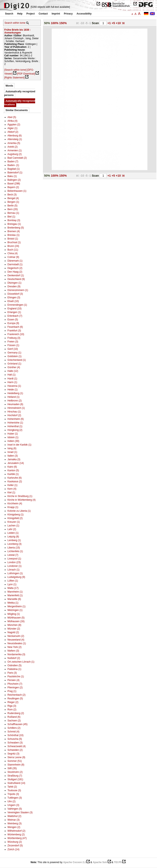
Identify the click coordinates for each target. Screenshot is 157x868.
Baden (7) (13, 162)
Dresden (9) (14, 286)
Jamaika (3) (14, 459)
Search (9, 14)
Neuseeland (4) (16, 640)
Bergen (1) (13, 202)
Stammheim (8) (16, 765)
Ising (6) (12, 448)
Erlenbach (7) (15, 316)
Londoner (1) (15, 566)
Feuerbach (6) (15, 327)
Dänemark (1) (15, 261)
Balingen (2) (14, 180)
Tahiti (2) (12, 787)
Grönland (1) (14, 364)
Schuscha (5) (15, 739)
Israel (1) (12, 452)
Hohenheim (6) (16, 419)
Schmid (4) (13, 732)
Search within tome (15, 23)
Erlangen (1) (14, 312)
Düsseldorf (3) (15, 294)
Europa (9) (13, 323)
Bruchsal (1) (14, 242)
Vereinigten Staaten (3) (20, 812)
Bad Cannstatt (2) (17, 158)
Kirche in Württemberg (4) (22, 500)
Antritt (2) (13, 147)
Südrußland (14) (16, 783)
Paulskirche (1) (16, 676)
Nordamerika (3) (16, 654)
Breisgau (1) (14, 224)
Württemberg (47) (17, 838)
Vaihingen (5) (15, 809)
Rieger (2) (13, 702)
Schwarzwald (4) (17, 746)
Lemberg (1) (14, 540)
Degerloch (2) (15, 268)
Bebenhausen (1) (17, 191)
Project (31, 14)
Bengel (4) (13, 198)
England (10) (15, 309)
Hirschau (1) (14, 412)
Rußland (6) (14, 717)
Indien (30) (13, 441)
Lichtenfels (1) (15, 551)
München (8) (14, 625)
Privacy (68, 14)
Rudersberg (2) (16, 713)
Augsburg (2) (15, 154)
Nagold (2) (13, 632)
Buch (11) (13, 250)
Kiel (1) (11, 492)
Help (20, 14)
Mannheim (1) (15, 592)
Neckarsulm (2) (16, 636)
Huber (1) (13, 434)
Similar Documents (17, 110)
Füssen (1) (13, 345)
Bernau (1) (13, 213)
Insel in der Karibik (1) (20, 445)
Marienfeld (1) (15, 595)
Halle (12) (13, 371)
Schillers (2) (14, 728)
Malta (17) (13, 588)
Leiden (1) (13, 533)
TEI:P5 (118, 862)
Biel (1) (11, 217)
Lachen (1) (13, 526)
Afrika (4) (13, 121)
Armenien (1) (15, 150)
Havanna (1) (14, 386)
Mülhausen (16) (16, 621)
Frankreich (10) (16, 334)
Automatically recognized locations (20, 103)
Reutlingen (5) (15, 699)
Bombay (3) (14, 220)
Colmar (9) (13, 257)
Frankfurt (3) (14, 331)
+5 (114, 23)
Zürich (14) (13, 849)
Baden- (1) (13, 165)
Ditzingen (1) (15, 283)
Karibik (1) (13, 474)
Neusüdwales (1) (17, 643)
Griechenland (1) (17, 360)
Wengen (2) (14, 827)
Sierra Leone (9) (16, 757)
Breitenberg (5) (16, 228)
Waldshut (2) (15, 816)
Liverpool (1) (14, 559)
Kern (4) (12, 489)
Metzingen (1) (15, 610)
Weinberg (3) (15, 823)
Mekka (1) (13, 603)
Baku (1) (12, 176)
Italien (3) (13, 456)
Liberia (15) (14, 548)
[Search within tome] (15, 70)
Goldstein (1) (15, 356)
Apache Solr (100, 862)
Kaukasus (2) (15, 481)
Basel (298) (14, 184)
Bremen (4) (14, 231)
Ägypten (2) (14, 125)
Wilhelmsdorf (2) (16, 831)
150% (63, 23)
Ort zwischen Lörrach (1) (21, 662)
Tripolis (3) (13, 794)
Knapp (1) (13, 507)
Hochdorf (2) (14, 415)
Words (9, 86)
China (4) (13, 253)
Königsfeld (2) (15, 518)
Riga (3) (12, 706)
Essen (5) (13, 320)
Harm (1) (12, 382)
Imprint (56, 14)
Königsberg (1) (16, 515)
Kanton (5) (13, 470)
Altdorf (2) (13, 132)
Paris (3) (12, 673)
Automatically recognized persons (20, 93)
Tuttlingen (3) (15, 798)
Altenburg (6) (15, 136)
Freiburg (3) (14, 338)
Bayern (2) (13, 187)
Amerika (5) (14, 143)
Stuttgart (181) (15, 779)
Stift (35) (12, 768)
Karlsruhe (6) (15, 478)
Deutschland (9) (16, 279)
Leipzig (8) (13, 537)
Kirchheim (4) (15, 504)
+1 (109, 23)
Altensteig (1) (15, 139)
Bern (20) (13, 209)
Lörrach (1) (14, 570)
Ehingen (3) (14, 298)
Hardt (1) (12, 379)
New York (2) (15, 647)
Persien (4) (14, 680)
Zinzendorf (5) (15, 846)
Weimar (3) (14, 820)
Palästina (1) (14, 669)
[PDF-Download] (26, 74)
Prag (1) (12, 691)
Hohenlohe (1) (15, 423)
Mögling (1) (14, 614)
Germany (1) (14, 353)
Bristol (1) (13, 239)
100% (55, 23)
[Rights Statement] (14, 78)
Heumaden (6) (15, 404)
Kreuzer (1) (14, 522)
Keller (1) (13, 485)
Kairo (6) (12, 467)
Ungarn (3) (13, 805)
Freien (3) (13, 342)
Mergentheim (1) (17, 606)
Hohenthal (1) (15, 426)
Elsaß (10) (13, 301)
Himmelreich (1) (16, 408)
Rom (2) (12, 710)
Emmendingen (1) (17, 305)
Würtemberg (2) (16, 835)
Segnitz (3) (13, 754)
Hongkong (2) (15, 430)
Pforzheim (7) (15, 684)
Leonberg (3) (15, 544)
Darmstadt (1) (15, 264)
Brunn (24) (13, 246)
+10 (119, 23)
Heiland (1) (14, 397)
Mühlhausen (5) (16, 618)
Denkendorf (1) (16, 275)
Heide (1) (13, 390)
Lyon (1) (12, 584)
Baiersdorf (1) (15, 173)
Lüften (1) (13, 581)
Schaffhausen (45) (18, 724)
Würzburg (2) (15, 842)
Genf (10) (13, 349)
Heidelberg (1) (15, 393)
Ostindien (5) (15, 665)
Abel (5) (12, 117)
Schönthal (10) (16, 735)
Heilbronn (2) (15, 401)
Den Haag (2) (15, 272)
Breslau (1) (14, 235)
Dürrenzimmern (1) (18, 290)
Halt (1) (12, 375)
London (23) (14, 562)
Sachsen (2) (14, 721)
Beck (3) (12, 195)
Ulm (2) (12, 801)
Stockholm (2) (15, 772)
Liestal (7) (13, 555)
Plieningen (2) (15, 687)
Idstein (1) (13, 437)
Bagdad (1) (14, 169)
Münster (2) (14, 629)
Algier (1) (13, 128)
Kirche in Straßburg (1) (20, 496)
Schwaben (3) (15, 743)
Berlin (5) (13, 206)
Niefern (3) (13, 651)
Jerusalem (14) (16, 463)
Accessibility (84, 14)
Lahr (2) (12, 529)
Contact (43, 14)
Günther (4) (14, 367)
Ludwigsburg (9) (16, 577)
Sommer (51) (15, 761)
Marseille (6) (14, 599)
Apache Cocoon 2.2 (75, 862)
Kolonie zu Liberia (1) (19, 511)
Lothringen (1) (15, 573)
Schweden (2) (15, 750)
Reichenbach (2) (17, 695)
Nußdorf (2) (14, 658)
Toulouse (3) (14, 790)
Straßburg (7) (15, 776)
